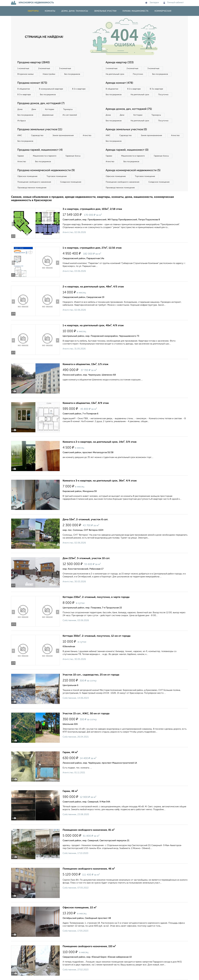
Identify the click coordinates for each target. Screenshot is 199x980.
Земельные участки (105, 11)
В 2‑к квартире (79, 89)
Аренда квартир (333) (120, 63)
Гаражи (21, 156)
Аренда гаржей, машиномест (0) (127, 150)
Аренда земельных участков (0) (126, 130)
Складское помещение (71, 182)
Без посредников (72, 74)
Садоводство (37, 135)
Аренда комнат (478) (119, 83)
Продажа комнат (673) (32, 83)
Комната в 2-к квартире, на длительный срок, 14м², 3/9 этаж (100, 442)
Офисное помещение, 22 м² (80, 908)
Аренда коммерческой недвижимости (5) (133, 170)
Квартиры (33, 11)
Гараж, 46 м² (70, 791)
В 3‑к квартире (24, 95)
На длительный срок (115, 74)
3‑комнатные (65, 69)
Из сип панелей (70, 115)
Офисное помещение (27, 176)
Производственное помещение (32, 188)
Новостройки (49, 74)
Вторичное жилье (25, 74)
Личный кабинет (174, 3)
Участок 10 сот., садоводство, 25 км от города (91, 675)
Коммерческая (163, 11)
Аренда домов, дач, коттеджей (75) (129, 109)
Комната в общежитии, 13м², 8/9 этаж (86, 403)
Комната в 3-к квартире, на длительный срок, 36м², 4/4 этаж (100, 481)
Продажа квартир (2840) (34, 63)
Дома (20, 109)
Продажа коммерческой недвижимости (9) (46, 170)
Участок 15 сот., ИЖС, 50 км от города (86, 714)
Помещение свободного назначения (34, 182)
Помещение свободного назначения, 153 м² (89, 946)
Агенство (87, 135)
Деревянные (48, 115)
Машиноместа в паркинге (45, 156)
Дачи (34, 109)
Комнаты (50, 11)
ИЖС (20, 135)
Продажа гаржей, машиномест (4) (40, 150)
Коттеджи (50, 109)
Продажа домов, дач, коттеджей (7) (41, 103)
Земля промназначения (63, 135)
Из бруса (21, 121)
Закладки (152, 3)
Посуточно (138, 74)
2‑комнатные (44, 69)
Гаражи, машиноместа (135, 11)
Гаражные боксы (73, 156)
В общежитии (24, 89)
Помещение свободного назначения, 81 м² (89, 830)
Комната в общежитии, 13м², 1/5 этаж (85, 364)
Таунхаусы (68, 109)
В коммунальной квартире (51, 89)
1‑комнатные (23, 69)
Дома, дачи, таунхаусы (75, 11)
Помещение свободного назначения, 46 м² (89, 869)
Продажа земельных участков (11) (40, 130)
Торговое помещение (57, 176)
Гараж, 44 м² (70, 752)
